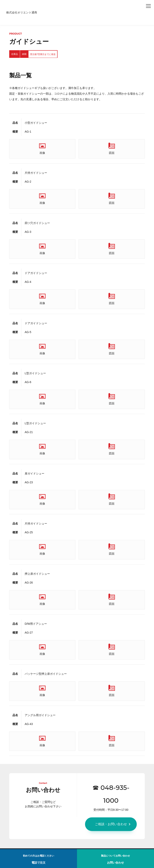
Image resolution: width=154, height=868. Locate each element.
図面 (112, 153)
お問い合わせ (115, 861)
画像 (42, 153)
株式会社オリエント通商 (22, 12)
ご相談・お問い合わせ (111, 824)
